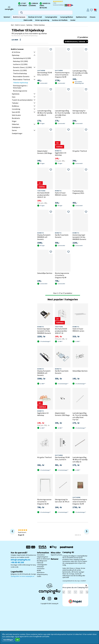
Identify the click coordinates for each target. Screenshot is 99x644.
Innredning (16, 109)
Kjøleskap (29, 25)
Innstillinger (8, 640)
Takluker (15, 103)
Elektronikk (28, 20)
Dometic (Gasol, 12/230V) (22, 67)
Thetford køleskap (20, 73)
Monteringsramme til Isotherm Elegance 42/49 (62, 275)
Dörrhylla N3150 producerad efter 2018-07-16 (43, 195)
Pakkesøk (40, 563)
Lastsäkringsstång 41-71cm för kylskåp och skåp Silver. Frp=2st (62, 114)
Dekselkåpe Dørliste (45, 273)
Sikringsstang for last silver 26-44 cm (80, 112)
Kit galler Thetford (80, 151)
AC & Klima (16, 52)
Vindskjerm (16, 127)
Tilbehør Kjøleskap (39, 25)
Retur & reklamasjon (44, 559)
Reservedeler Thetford (21, 79)
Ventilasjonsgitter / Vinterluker (20, 87)
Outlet (73, 20)
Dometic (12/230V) (20, 70)
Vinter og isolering (42, 20)
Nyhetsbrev (41, 572)
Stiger (14, 121)
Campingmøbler (51, 17)
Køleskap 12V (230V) (20, 61)
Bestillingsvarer (42, 561)
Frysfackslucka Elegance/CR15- (79, 192)
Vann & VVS (16, 112)
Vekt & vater (16, 115)
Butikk (39, 570)
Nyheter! (7, 17)
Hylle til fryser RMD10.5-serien (61, 194)
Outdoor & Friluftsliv (60, 20)
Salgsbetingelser (43, 557)
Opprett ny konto (56, 555)
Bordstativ (16, 118)
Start (12, 25)
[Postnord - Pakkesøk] (66, 547)
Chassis (92, 17)
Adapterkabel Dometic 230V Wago (45, 152)
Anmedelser (41, 555)
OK (18, 640)
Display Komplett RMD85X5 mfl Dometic (44, 237)
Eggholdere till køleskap (61, 154)
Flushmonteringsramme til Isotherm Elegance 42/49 (62, 75)
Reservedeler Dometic (21, 76)
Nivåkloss (16, 106)
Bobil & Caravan (19, 17)
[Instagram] (49, 599)
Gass (14, 97)
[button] (59, 3)
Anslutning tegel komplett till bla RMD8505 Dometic (79, 237)
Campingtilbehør (67, 17)
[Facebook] (43, 599)
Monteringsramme (20, 91)
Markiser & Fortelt (35, 17)
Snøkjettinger (17, 133)
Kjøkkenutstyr (81, 17)
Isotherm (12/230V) (20, 64)
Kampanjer (40, 567)
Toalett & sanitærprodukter (22, 100)
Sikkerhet (16, 124)
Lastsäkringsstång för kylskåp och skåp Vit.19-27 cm (80, 73)
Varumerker (41, 569)
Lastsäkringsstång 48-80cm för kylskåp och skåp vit (45, 113)
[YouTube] (56, 599)
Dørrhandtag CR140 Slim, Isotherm (45, 74)
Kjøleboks (16, 94)
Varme (14, 130)
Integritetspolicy (42, 574)
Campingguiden (42, 565)
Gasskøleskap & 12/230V (22, 58)
